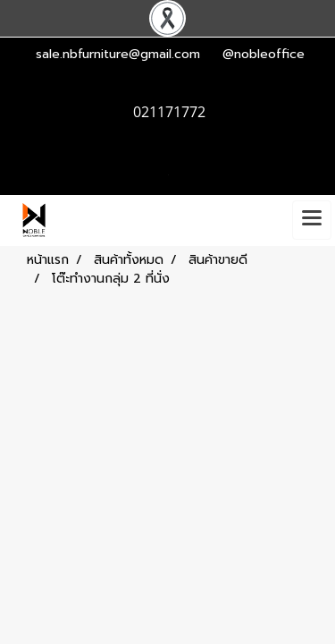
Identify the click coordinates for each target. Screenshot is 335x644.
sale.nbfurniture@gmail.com (118, 54)
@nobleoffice (264, 54)
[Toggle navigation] (312, 220)
